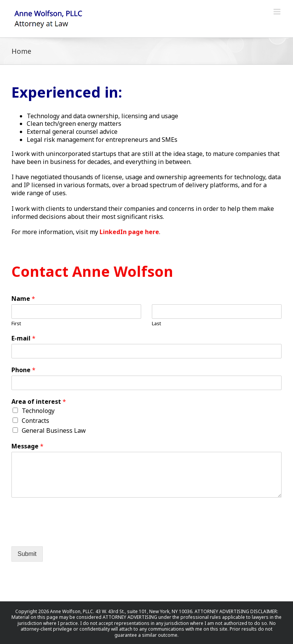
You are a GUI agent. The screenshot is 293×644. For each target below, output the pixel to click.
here (152, 232)
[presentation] (69, 534)
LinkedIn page (122, 232)
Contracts (35, 421)
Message (27, 446)
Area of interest (39, 402)
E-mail (23, 338)
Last (156, 324)
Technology (38, 411)
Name (23, 299)
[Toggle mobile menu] (278, 12)
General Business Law (54, 430)
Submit (27, 554)
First (16, 324)
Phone (23, 370)
